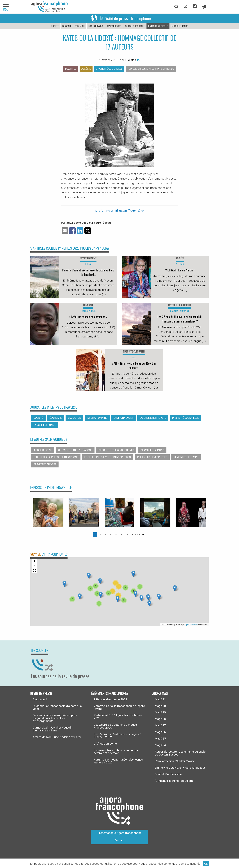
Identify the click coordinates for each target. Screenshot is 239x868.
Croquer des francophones (116, 450)
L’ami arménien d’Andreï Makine (175, 761)
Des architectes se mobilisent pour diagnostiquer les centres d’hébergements (55, 718)
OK (206, 864)
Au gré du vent (43, 450)
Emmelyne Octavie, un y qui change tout (180, 768)
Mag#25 (160, 739)
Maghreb (71, 69)
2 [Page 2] (100, 535)
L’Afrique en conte (105, 744)
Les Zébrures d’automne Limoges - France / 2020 (116, 726)
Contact (119, 840)
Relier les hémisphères (152, 457)
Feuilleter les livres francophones (151, 69)
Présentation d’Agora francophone (119, 833)
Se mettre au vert (45, 464)
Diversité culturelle (158, 26)
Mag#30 (160, 706)
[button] (80, 596)
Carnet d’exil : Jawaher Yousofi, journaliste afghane (53, 729)
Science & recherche (135, 26)
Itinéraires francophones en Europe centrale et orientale (116, 752)
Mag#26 (160, 732)
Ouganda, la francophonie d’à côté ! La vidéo (57, 707)
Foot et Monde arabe (168, 774)
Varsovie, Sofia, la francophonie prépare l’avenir (119, 707)
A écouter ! (40, 699)
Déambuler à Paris (152, 450)
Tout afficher (138, 535)
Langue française (180, 26)
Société (55, 26)
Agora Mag (160, 693)
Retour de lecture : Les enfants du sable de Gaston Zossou (180, 753)
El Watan (132, 60)
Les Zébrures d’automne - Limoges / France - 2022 (117, 736)
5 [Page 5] (116, 535)
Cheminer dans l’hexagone (75, 450)
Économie (67, 26)
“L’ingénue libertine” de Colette (174, 781)
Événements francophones (110, 693)
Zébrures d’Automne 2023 (110, 699)
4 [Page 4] (111, 535)
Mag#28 (160, 719)
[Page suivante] (127, 535)
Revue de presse (41, 693)
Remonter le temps (186, 457)
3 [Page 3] (106, 535)
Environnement (114, 26)
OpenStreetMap (191, 625)
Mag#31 (160, 699)
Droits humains (96, 26)
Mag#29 (160, 712)
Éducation (80, 26)
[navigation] (6, 7)
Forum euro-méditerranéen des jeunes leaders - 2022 (118, 761)
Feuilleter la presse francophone (56, 457)
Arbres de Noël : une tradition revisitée (57, 737)
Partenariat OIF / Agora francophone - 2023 (118, 717)
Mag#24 (160, 745)
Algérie (86, 69)
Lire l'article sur (120, 211)
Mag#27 (160, 725)
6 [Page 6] (121, 535)
